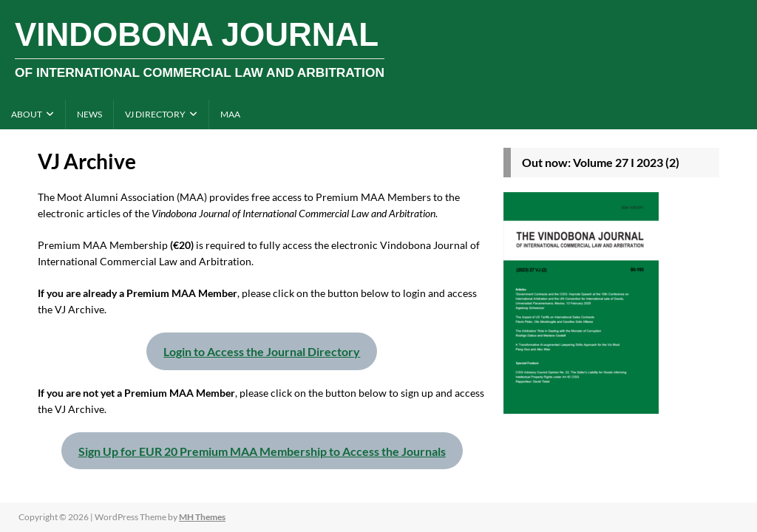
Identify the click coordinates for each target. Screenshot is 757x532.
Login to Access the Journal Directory (262, 351)
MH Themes (202, 517)
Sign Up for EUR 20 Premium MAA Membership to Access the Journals (262, 451)
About (27, 114)
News (89, 114)
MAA (230, 114)
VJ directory (155, 114)
